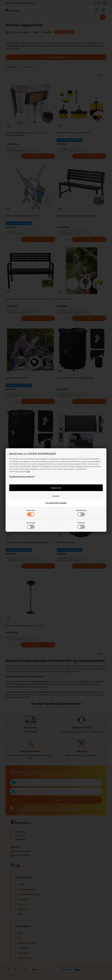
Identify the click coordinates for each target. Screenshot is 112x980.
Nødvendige (31, 513)
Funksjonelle (31, 525)
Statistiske (81, 525)
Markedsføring (81, 513)
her (28, 472)
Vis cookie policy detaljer (56, 503)
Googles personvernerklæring (22, 476)
